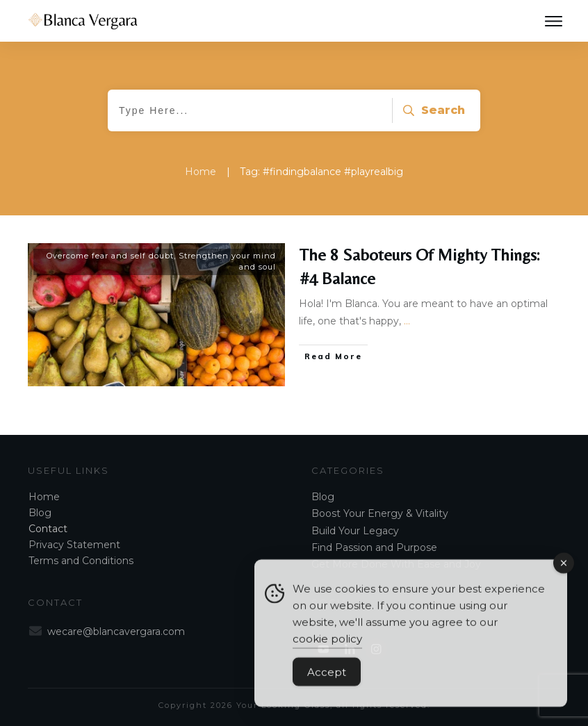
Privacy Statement (74, 545)
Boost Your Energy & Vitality (380, 513)
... (407, 321)
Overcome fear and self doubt (110, 256)
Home (44, 497)
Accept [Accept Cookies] (327, 678)
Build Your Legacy (355, 531)
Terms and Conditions (81, 561)
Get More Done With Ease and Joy (396, 564)
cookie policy (327, 645)
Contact (48, 529)
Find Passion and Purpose (374, 547)
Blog (40, 513)
